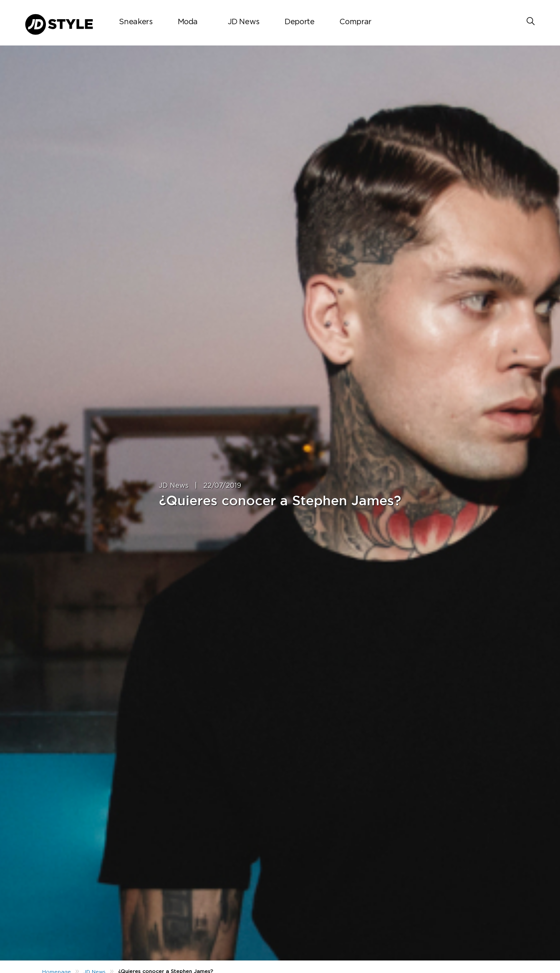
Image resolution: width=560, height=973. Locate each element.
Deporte (299, 22)
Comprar (355, 22)
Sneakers (136, 22)
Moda (188, 22)
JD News (244, 22)
